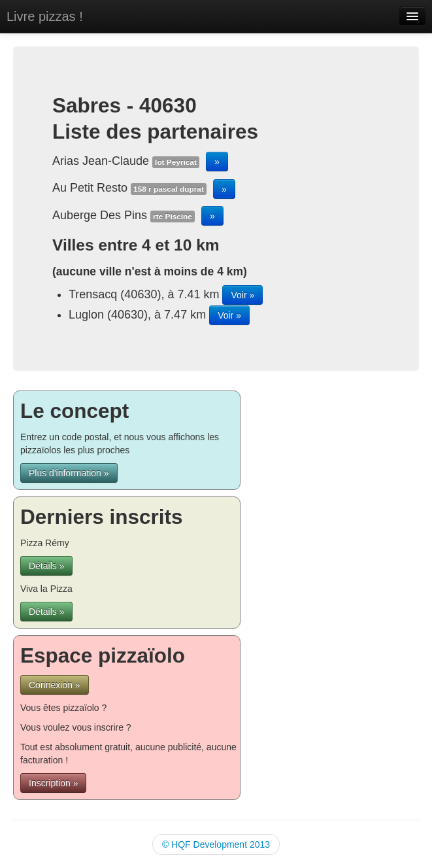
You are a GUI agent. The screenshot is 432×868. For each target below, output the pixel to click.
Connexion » (55, 685)
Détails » (46, 566)
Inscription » (53, 783)
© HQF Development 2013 (216, 844)
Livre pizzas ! (45, 16)
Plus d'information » (69, 473)
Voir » (242, 295)
